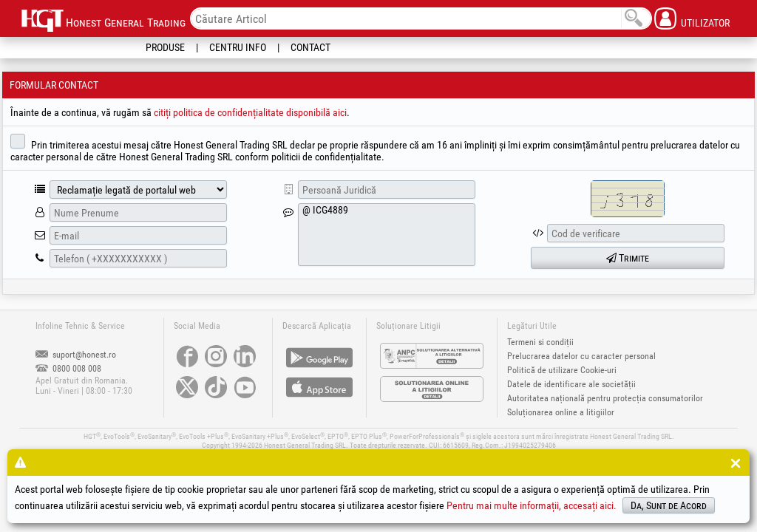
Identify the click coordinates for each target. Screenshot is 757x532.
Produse (165, 47)
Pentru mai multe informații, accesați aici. (532, 505)
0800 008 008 (68, 369)
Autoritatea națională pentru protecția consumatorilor (605, 398)
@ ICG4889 (387, 235)
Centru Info (238, 47)
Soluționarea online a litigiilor (561, 412)
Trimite (628, 258)
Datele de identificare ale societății (571, 384)
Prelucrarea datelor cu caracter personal (581, 356)
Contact (310, 47)
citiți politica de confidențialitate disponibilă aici (250, 112)
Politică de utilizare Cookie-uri (562, 370)
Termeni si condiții (540, 342)
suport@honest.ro (76, 355)
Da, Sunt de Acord (669, 505)
